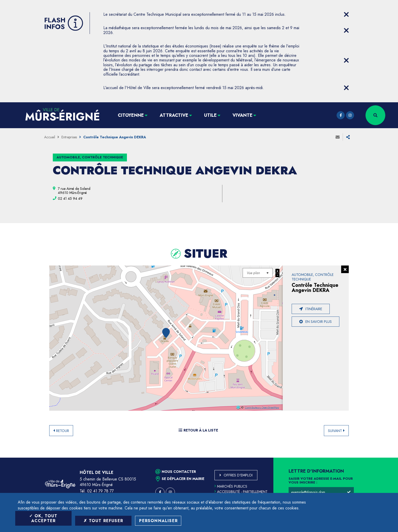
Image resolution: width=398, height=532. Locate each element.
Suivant (335, 431)
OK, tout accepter (43, 518)
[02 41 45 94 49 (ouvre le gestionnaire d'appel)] (70, 198)
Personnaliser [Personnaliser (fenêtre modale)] (158, 521)
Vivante (243, 115)
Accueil (50, 137)
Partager (348, 137)
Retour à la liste (198, 430)
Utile (210, 115)
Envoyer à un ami (338, 137)
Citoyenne (131, 115)
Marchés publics (231, 486)
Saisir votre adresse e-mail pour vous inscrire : (321, 481)
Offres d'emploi (238, 475)
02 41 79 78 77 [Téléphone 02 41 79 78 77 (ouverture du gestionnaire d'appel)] (100, 491)
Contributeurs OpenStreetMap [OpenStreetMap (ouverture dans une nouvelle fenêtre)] (262, 408)
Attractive (174, 115)
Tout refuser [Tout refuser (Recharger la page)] (103, 521)
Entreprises (69, 137)
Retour (63, 431)
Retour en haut (383, 458)
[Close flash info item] (346, 14)
